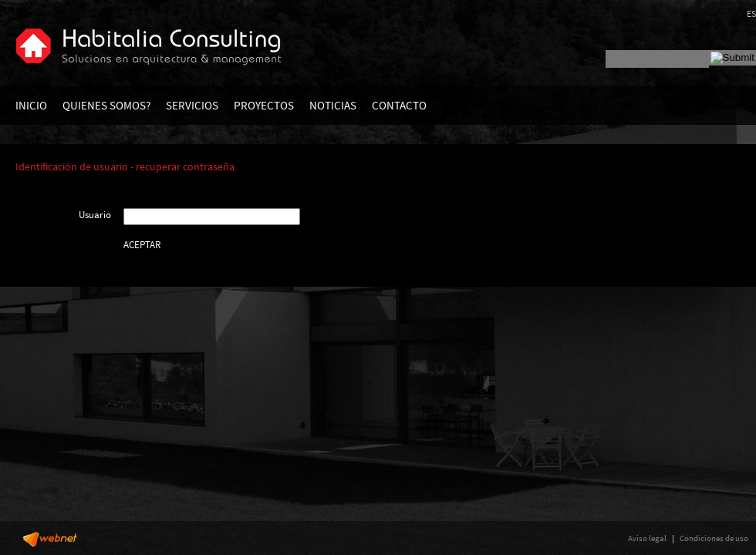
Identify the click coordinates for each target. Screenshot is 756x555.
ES (751, 13)
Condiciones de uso (714, 538)
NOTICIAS (333, 105)
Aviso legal (647, 538)
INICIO (31, 105)
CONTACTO (399, 105)
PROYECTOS (264, 105)
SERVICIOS (192, 105)
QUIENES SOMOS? (106, 105)
